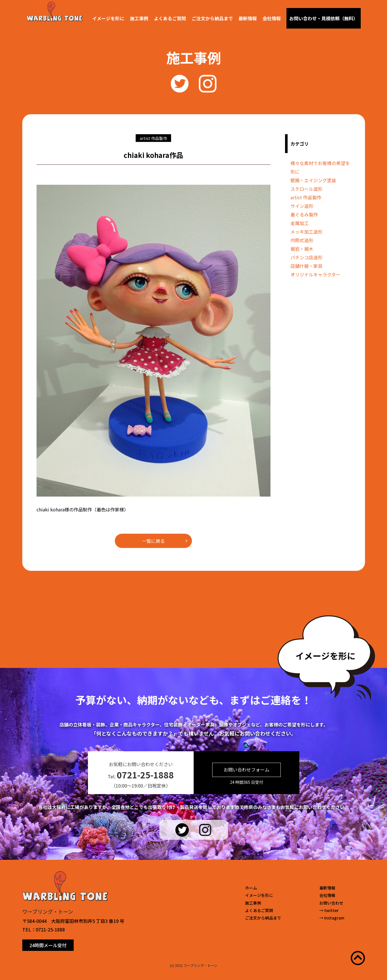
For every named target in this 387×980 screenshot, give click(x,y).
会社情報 (272, 18)
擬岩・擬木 (302, 249)
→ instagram (332, 918)
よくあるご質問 (170, 18)
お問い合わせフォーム (246, 770)
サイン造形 (302, 206)
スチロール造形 (306, 189)
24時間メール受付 (48, 945)
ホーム (251, 888)
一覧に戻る (153, 541)
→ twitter (329, 910)
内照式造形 (302, 240)
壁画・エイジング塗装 (313, 180)
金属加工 (300, 223)
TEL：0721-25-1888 (44, 929)
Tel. (141, 775)
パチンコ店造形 (306, 257)
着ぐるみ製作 (304, 214)
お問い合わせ (331, 903)
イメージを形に (108, 18)
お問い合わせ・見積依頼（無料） (324, 18)
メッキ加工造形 (306, 232)
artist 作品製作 (306, 197)
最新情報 (248, 18)
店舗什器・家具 (306, 266)
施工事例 (139, 18)
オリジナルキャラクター (315, 274)
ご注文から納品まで (212, 18)
